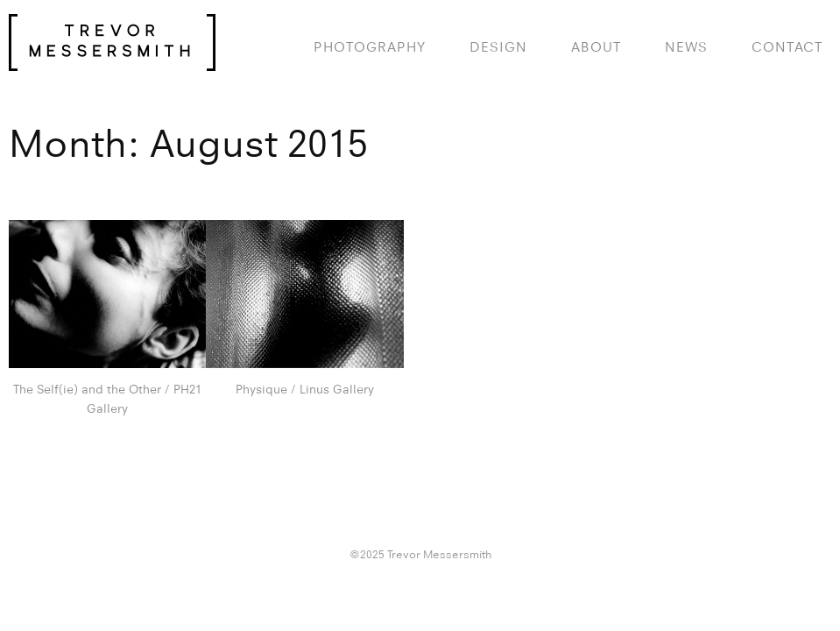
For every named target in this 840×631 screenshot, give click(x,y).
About (596, 47)
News (686, 47)
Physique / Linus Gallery (305, 389)
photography (370, 47)
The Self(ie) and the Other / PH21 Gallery (107, 399)
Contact (787, 47)
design (498, 47)
